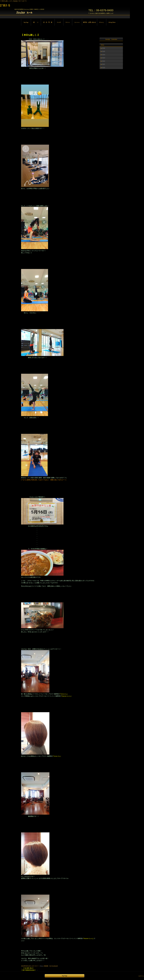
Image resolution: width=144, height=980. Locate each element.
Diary (41, 966)
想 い (36, 22)
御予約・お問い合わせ (89, 22)
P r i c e (68, 22)
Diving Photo (112, 22)
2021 (104, 64)
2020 (104, 68)
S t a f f (59, 22)
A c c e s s (77, 22)
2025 (104, 51)
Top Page (26, 22)
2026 (104, 48)
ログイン (141, 976)
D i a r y (102, 22)
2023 (104, 58)
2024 (104, 55)
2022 (104, 61)
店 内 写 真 (48, 22)
